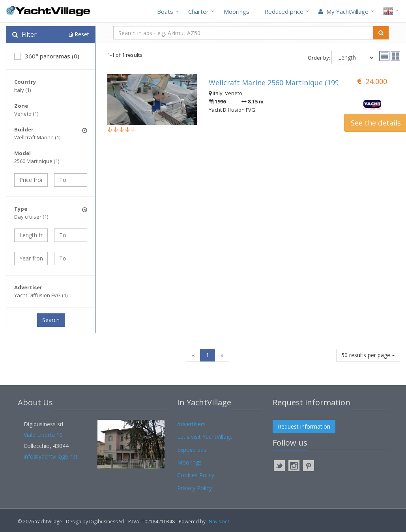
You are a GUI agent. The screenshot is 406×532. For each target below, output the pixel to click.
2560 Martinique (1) (37, 161)
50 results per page (368, 355)
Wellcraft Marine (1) (37, 137)
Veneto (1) (26, 114)
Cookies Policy (196, 475)
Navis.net (219, 522)
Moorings (237, 11)
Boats (165, 11)
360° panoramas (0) (47, 56)
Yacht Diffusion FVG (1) (41, 295)
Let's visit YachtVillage (205, 437)
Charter (198, 11)
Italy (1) (22, 90)
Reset (79, 34)
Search (51, 320)
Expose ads (192, 450)
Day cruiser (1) (31, 217)
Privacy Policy (195, 488)
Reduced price (284, 11)
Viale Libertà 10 (43, 435)
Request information (304, 426)
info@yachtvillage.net (51, 456)
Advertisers (191, 424)
